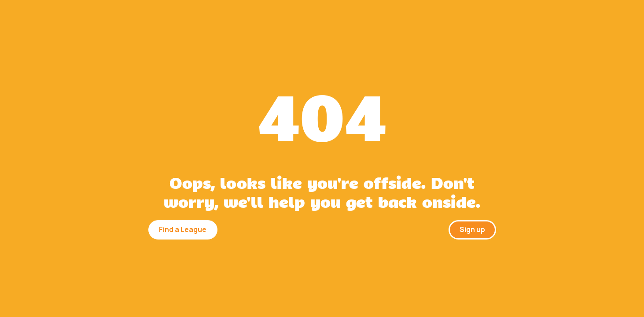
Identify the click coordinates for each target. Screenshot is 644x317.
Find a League (183, 229)
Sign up (472, 229)
